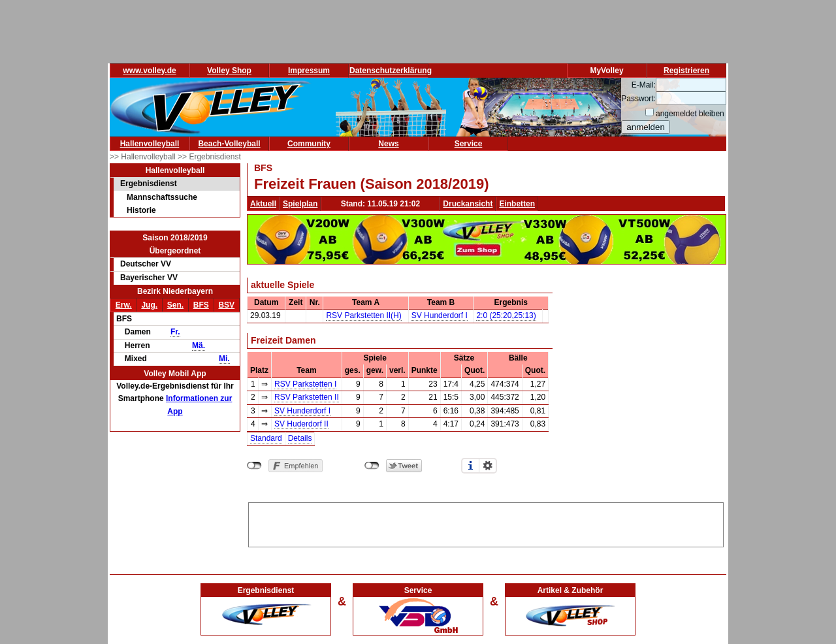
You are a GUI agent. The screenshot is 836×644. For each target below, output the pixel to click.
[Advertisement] (486, 523)
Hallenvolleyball (150, 144)
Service (469, 144)
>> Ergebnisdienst (209, 157)
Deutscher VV (146, 264)
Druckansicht (468, 204)
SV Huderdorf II (301, 424)
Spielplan (300, 204)
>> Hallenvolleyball (144, 157)
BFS (201, 305)
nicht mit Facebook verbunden (254, 466)
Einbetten (517, 204)
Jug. (149, 305)
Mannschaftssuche (162, 197)
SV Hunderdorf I (440, 315)
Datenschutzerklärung (391, 71)
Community (309, 144)
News (388, 144)
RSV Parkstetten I (305, 384)
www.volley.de (149, 71)
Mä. (199, 346)
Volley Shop (229, 71)
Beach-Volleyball (229, 144)
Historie (141, 210)
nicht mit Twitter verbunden (372, 466)
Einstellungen (488, 466)
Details (300, 438)
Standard (266, 438)
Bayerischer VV (149, 278)
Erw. (124, 305)
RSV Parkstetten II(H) (363, 315)
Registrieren (686, 71)
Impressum (309, 71)
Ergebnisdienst (149, 184)
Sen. (175, 305)
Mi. (224, 359)
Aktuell (263, 204)
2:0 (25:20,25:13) (506, 315)
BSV (226, 305)
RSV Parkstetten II (307, 397)
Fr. (175, 332)
